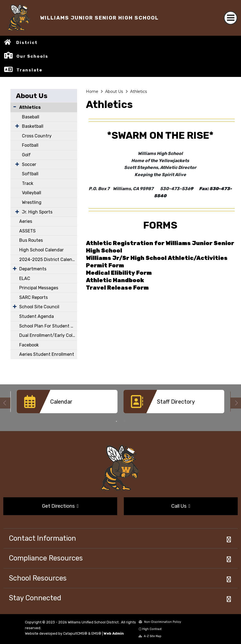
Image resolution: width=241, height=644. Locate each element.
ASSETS (27, 231)
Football (30, 145)
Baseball (31, 117)
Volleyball (32, 193)
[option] (67, 404)
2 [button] (125, 421)
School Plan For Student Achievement (48, 326)
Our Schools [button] (32, 56)
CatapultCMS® (75, 633)
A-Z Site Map (150, 636)
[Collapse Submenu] (15, 107)
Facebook (29, 345)
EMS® (96, 633)
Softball (30, 174)
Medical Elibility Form (119, 273)
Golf (26, 155)
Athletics (30, 107)
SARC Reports (33, 297)
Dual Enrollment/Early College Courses (48, 335)
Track (28, 183)
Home (92, 91)
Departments (33, 269)
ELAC (25, 278)
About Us (32, 96)
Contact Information (42, 538)
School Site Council (39, 307)
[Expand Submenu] (16, 126)
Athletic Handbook (115, 280)
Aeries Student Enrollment (47, 354)
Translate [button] (30, 70)
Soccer (29, 164)
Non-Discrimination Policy (160, 622)
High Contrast (152, 629)
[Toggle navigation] (231, 18)
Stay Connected (35, 598)
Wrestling (32, 202)
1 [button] (116, 421)
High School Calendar (41, 250)
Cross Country (37, 136)
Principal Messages (39, 288)
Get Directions (60, 506)
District (27, 43)
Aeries (26, 221)
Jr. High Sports (37, 212)
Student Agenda (37, 316)
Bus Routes (31, 240)
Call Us (181, 506)
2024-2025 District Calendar (48, 259)
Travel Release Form (117, 288)
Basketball (33, 126)
